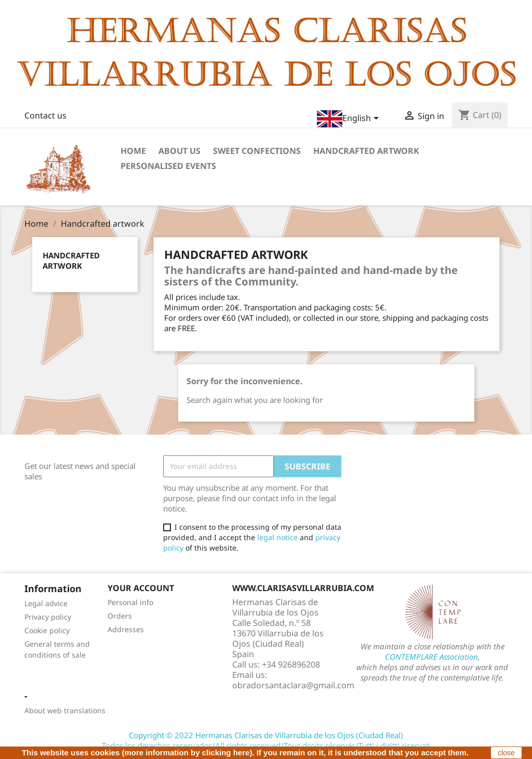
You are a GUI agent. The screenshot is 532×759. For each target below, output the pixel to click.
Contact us (45, 115)
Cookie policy (47, 630)
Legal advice (46, 603)
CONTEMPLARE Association (431, 657)
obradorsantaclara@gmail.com (293, 685)
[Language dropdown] (350, 119)
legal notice (277, 537)
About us (179, 151)
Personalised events (168, 166)
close (506, 753)
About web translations (65, 710)
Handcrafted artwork (366, 151)
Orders (120, 616)
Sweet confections (257, 151)
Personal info (130, 602)
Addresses (126, 629)
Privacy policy (48, 617)
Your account (141, 588)
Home (133, 151)
